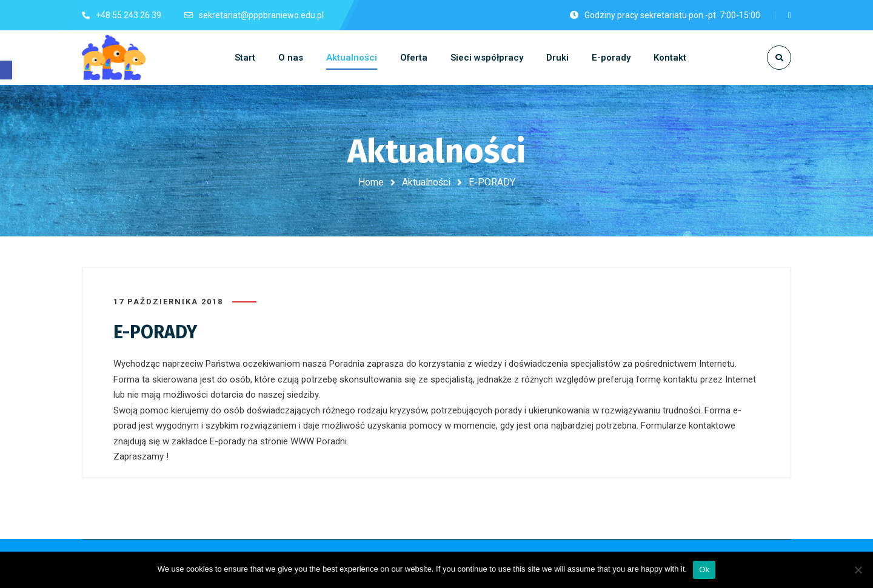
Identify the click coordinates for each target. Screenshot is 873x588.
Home (371, 182)
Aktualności (426, 182)
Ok (704, 570)
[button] (6, 70)
